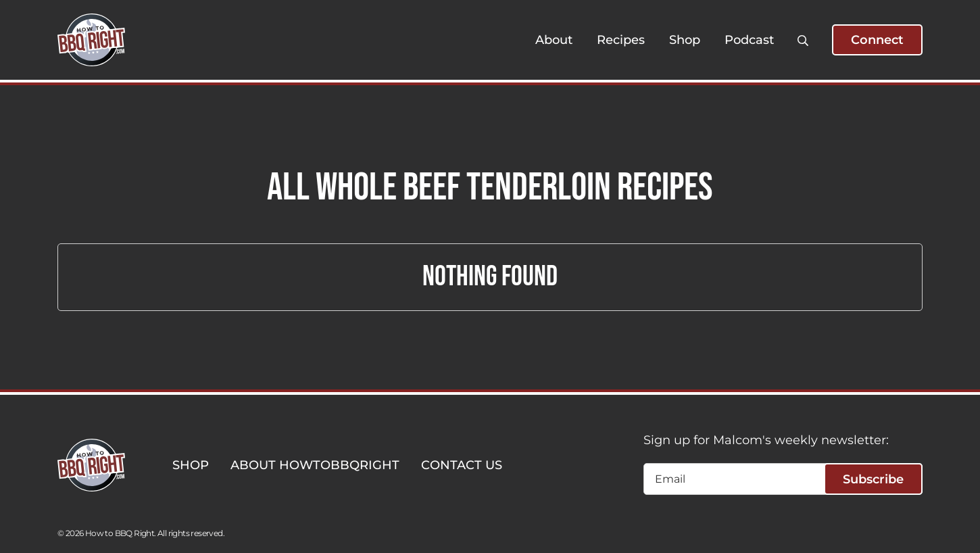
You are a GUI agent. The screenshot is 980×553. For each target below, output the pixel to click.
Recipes (621, 40)
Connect (877, 40)
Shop (685, 40)
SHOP (191, 465)
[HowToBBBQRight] (91, 40)
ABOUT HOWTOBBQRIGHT (315, 465)
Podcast (749, 40)
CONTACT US (462, 465)
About (554, 40)
